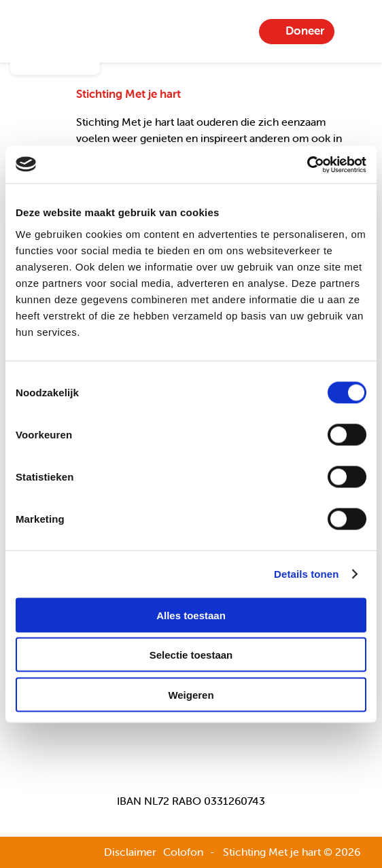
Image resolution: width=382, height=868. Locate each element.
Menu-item (355, 31)
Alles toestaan (191, 615)
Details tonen (306, 574)
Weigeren (191, 694)
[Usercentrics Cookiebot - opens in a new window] (307, 164)
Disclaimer (130, 852)
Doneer (305, 31)
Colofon (183, 852)
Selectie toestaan (191, 655)
